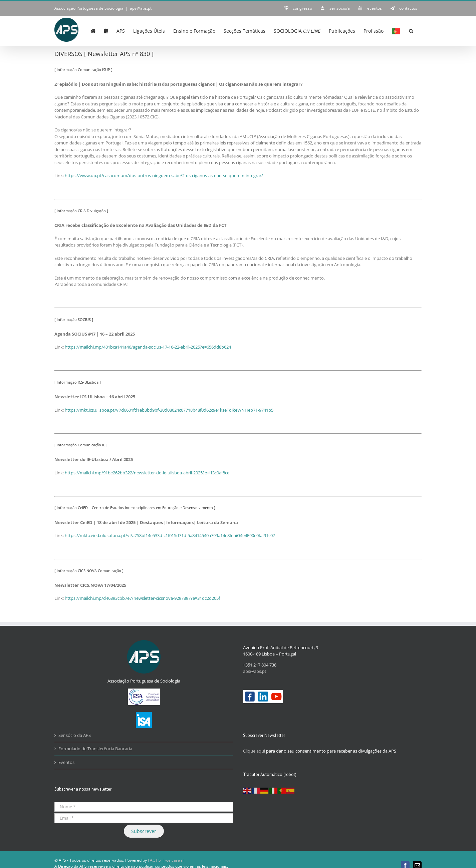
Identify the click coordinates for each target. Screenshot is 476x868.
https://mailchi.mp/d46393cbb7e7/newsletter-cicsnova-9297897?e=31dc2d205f (142, 598)
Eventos (66, 762)
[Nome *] (144, 806)
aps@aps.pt (141, 8)
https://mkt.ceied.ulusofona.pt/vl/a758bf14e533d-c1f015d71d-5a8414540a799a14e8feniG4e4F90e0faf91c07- (171, 535)
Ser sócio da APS (75, 735)
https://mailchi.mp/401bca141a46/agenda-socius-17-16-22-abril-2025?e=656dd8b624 (148, 347)
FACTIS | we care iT (166, 860)
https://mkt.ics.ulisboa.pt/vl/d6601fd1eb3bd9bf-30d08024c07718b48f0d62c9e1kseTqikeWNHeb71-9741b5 (169, 410)
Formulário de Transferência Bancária (95, 748)
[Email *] (144, 818)
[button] (411, 30)
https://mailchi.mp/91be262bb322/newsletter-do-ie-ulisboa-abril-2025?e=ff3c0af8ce (147, 472)
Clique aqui (254, 751)
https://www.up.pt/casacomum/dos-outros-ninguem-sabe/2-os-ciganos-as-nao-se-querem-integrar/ (164, 175)
